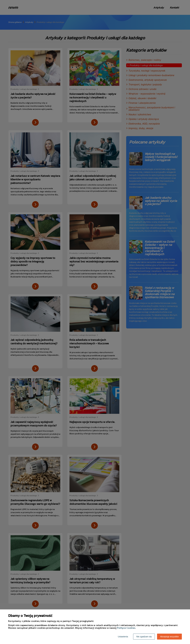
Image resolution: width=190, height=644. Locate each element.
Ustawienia (123, 637)
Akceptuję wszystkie (169, 637)
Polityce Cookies (126, 628)
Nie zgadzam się (144, 637)
